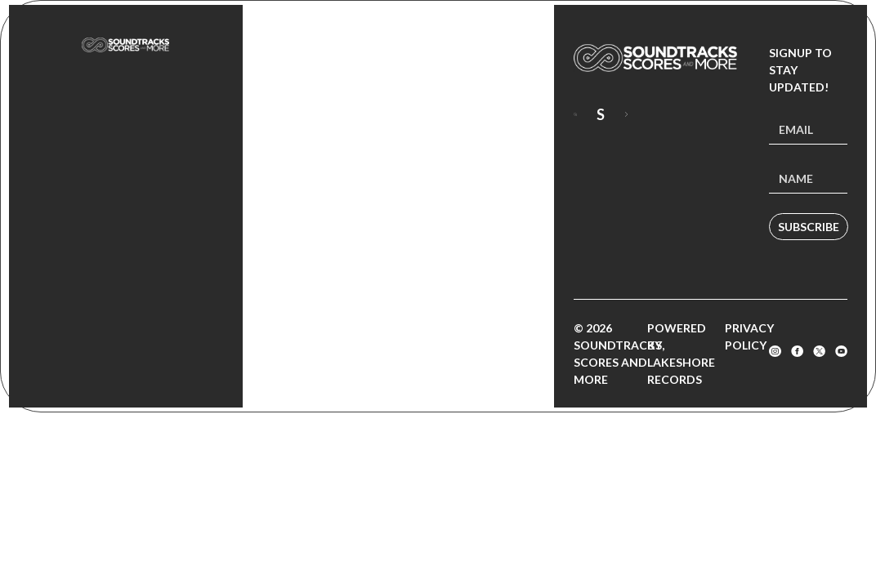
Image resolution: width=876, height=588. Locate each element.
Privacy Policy (749, 336)
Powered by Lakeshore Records (681, 354)
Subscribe (809, 227)
